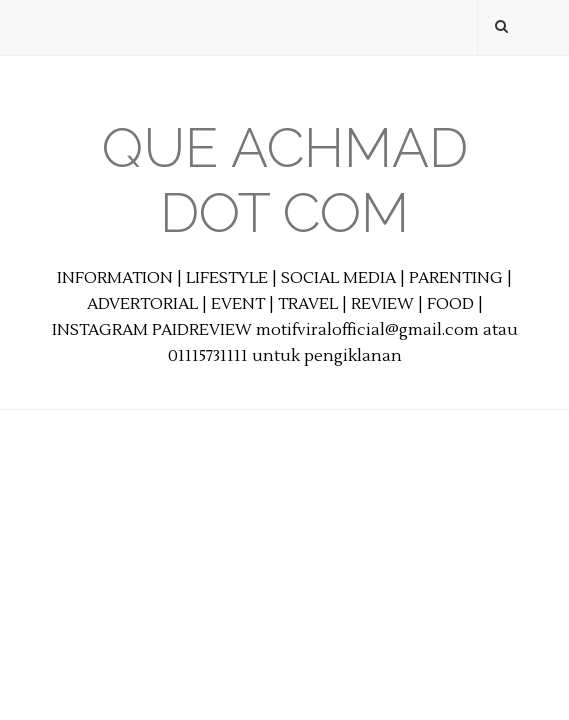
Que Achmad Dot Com (285, 180)
